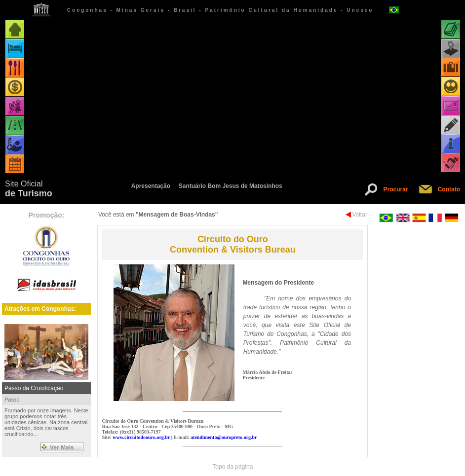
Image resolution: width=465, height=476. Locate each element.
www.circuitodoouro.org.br (141, 437)
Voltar (360, 215)
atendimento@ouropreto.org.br (224, 437)
